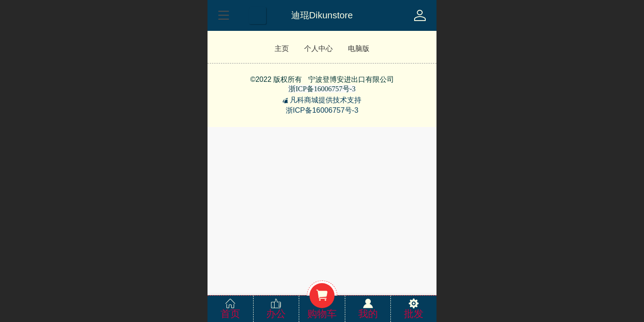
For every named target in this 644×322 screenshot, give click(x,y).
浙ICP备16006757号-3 (322, 110)
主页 (282, 49)
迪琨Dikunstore (322, 15)
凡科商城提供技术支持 (322, 100)
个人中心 (318, 49)
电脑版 (359, 49)
